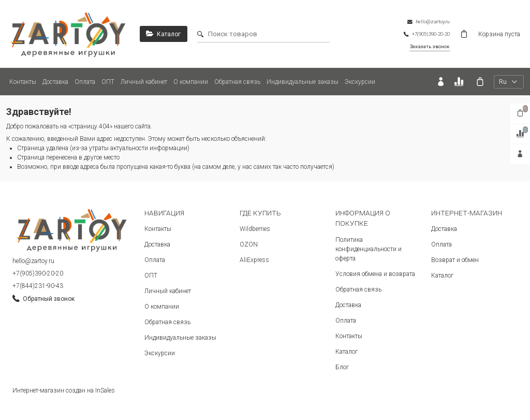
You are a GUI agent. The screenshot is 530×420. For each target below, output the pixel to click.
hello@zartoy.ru (33, 261)
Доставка (55, 82)
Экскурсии (360, 82)
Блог (342, 367)
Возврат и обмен (455, 260)
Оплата (85, 82)
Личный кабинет (144, 82)
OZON (249, 244)
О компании (191, 82)
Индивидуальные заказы (303, 82)
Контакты (23, 82)
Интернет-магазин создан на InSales (64, 390)
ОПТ (108, 82)
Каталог (347, 352)
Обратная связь (237, 82)
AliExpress (254, 260)
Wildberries (255, 229)
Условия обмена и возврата (375, 274)
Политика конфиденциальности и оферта (369, 249)
